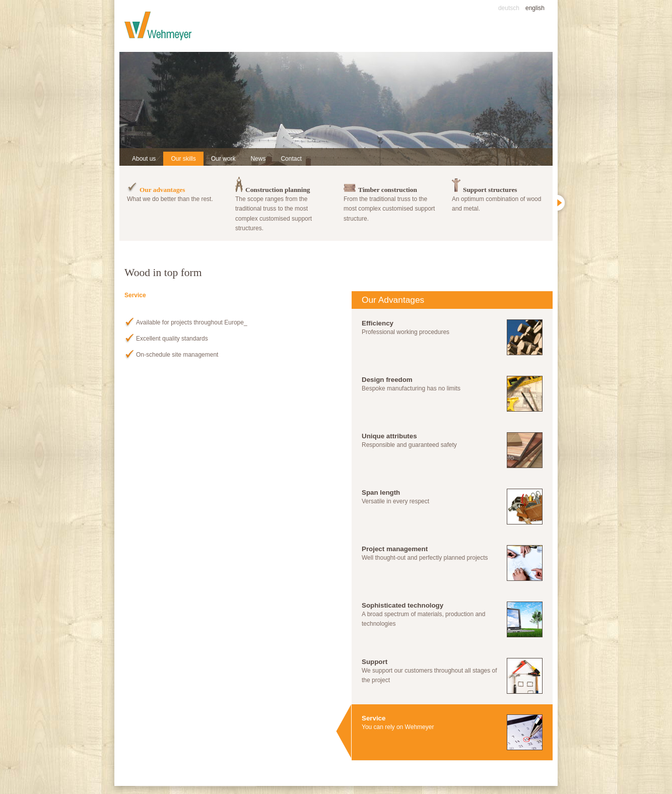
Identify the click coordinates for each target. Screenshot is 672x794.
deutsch (509, 8)
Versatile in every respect (452, 507)
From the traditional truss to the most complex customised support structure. (390, 198)
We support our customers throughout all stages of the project (452, 676)
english (535, 8)
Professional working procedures (452, 337)
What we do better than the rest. (174, 188)
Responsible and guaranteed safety (452, 450)
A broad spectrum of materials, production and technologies (452, 619)
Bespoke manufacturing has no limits (452, 394)
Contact (291, 159)
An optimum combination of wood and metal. (498, 193)
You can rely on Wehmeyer (452, 732)
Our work (223, 159)
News (258, 159)
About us (144, 159)
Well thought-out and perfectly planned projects (452, 563)
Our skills (183, 159)
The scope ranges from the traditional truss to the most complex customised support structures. (282, 203)
